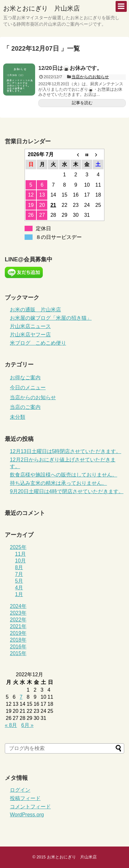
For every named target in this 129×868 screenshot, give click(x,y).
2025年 (18, 547)
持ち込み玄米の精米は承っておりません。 (58, 483)
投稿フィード (25, 798)
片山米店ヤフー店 (30, 335)
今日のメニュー (28, 388)
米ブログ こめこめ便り (38, 343)
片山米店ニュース (30, 326)
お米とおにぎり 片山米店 (42, 8)
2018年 (18, 640)
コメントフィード (30, 807)
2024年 (18, 606)
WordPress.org (27, 815)
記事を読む (82, 103)
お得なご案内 (25, 378)
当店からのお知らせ (90, 77)
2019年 (18, 633)
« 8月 (11, 725)
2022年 (18, 620)
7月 (19, 574)
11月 (20, 554)
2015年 (18, 653)
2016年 (18, 647)
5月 (19, 581)
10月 (20, 561)
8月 (19, 567)
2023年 (18, 613)
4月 (19, 588)
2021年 (18, 626)
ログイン (20, 790)
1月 (19, 594)
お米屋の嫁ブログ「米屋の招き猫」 (51, 318)
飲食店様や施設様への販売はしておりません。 (64, 475)
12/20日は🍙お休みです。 (70, 68)
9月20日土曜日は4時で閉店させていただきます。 (67, 491)
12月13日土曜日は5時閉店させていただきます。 (66, 451)
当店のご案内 (25, 407)
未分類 (18, 417)
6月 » (27, 725)
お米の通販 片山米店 (35, 310)
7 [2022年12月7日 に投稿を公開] (21, 697)
